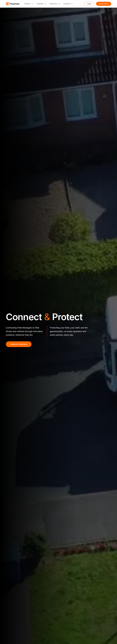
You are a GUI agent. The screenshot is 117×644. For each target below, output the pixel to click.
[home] (13, 4)
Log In (89, 4)
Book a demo (104, 4)
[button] (29, 4)
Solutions (27, 4)
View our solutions (19, 344)
